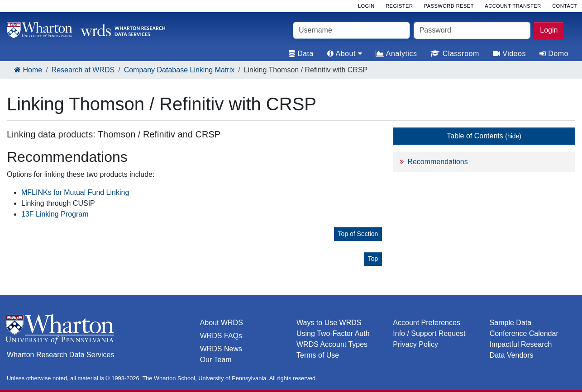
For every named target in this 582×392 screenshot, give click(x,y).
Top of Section (358, 234)
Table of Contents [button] (484, 136)
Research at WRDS (83, 70)
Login (549, 30)
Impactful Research (521, 344)
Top (373, 259)
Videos (509, 54)
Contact (565, 6)
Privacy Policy (415, 344)
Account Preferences (427, 323)
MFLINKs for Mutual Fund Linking (75, 192)
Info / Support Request (429, 333)
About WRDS (222, 323)
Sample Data (511, 323)
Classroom (455, 54)
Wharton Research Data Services (60, 355)
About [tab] (345, 54)
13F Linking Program (55, 214)
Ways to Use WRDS (329, 323)
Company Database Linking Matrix (179, 70)
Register (399, 6)
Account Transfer (513, 6)
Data (301, 54)
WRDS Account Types (332, 344)
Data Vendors (512, 355)
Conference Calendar (524, 333)
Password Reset (449, 6)
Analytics (396, 54)
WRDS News (221, 349)
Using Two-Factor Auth (333, 333)
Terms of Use (318, 355)
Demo (554, 54)
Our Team (216, 360)
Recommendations (437, 162)
